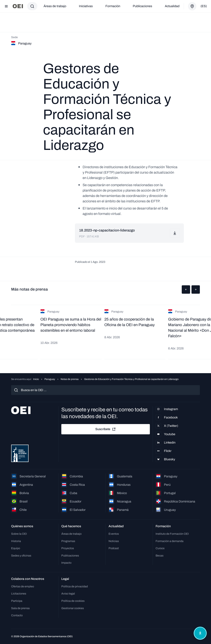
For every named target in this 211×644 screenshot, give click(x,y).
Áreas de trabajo (55, 6)
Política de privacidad (75, 586)
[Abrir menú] (6, 6)
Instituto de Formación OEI (172, 534)
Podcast (114, 548)
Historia (16, 541)
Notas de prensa (70, 379)
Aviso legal (68, 594)
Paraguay (50, 379)
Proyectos (68, 548)
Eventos (114, 534)
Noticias (114, 541)
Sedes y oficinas (21, 556)
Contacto (17, 615)
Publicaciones (142, 6)
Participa (17, 601)
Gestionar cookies (73, 608)
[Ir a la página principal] (18, 6)
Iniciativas (86, 6)
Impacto (66, 563)
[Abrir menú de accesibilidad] (200, 633)
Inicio (36, 379)
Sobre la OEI (19, 534)
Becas (160, 556)
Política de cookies (73, 601)
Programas (68, 541)
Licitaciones (19, 594)
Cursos (160, 548)
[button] (186, 289)
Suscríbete (106, 429)
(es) (204, 6)
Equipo (16, 548)
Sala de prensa (20, 608)
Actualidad (172, 6)
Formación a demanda (170, 541)
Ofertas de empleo (23, 586)
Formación (113, 6)
